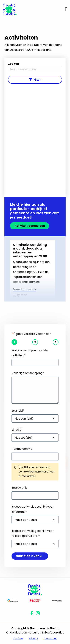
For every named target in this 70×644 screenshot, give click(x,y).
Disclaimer (50, 638)
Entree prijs (19, 488)
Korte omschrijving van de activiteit (30, 353)
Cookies (18, 638)
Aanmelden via (22, 449)
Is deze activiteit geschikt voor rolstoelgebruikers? (33, 533)
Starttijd (18, 411)
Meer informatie (25, 290)
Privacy (33, 638)
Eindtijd (17, 430)
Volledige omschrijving (28, 373)
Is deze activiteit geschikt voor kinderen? (33, 509)
